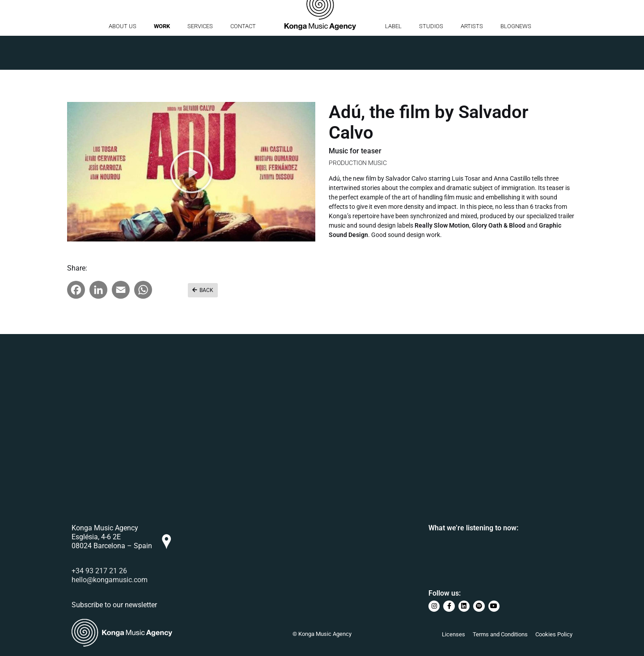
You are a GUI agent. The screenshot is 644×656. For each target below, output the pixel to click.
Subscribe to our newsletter (114, 605)
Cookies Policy (554, 634)
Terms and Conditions (500, 634)
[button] (191, 172)
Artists (472, 60)
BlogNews (516, 60)
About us (123, 60)
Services (200, 60)
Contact (243, 60)
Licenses (453, 634)
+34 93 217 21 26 (99, 571)
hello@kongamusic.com (110, 580)
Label (393, 60)
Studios (431, 60)
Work (162, 60)
